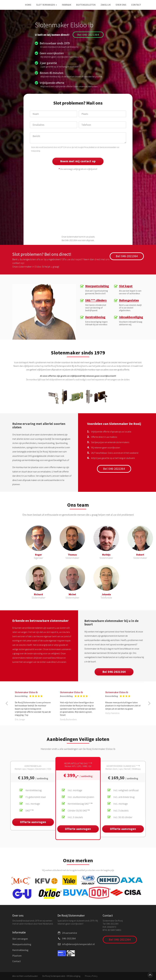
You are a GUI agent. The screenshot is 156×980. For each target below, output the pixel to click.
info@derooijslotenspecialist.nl (78, 944)
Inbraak (67, 5)
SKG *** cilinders (96, 300)
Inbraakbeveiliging (131, 317)
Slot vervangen (47, 5)
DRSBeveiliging (73, 976)
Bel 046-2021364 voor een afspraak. (78, 240)
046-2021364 (69, 938)
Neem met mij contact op (78, 161)
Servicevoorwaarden (108, 147)
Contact (136, 5)
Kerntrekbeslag (95, 317)
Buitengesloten (86, 5)
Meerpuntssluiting (97, 286)
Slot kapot (126, 286)
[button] (7, 703)
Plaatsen (17, 956)
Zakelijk (106, 5)
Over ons (121, 5)
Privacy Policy (91, 976)
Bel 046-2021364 (88, 35)
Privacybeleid (89, 147)
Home (28, 5)
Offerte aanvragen (33, 822)
